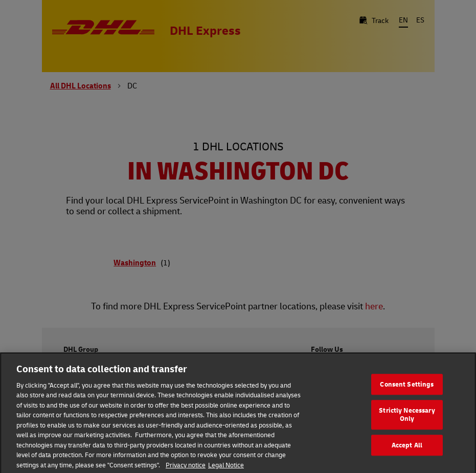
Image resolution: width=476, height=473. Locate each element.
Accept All (407, 449)
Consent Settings (407, 389)
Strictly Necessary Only (407, 419)
